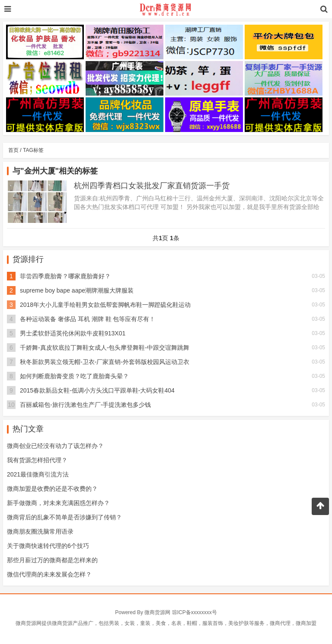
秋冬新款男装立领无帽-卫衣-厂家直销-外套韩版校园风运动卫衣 (105, 362)
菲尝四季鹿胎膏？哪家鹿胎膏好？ (65, 276)
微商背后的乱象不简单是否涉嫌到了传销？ (64, 517)
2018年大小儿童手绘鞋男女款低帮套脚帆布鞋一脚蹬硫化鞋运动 (105, 305)
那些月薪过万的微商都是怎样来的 (52, 560)
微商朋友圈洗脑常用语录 (40, 531)
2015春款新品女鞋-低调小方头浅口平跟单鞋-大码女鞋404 (97, 390)
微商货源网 (157, 612)
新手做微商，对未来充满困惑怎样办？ (58, 503)
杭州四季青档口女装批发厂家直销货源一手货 (152, 186)
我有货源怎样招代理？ (37, 460)
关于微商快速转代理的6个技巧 (48, 546)
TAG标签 (33, 150)
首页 (13, 150)
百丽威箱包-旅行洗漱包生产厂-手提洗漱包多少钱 (85, 405)
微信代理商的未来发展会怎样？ (49, 574)
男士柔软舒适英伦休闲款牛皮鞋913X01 (73, 333)
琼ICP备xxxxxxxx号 (195, 612)
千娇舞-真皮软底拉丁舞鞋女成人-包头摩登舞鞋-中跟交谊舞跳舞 (105, 348)
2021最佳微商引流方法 (38, 474)
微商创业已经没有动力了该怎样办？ (55, 446)
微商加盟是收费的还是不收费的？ (52, 489)
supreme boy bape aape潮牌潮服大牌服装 (77, 290)
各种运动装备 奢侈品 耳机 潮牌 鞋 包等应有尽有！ (88, 319)
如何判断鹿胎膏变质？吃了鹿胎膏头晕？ (74, 376)
